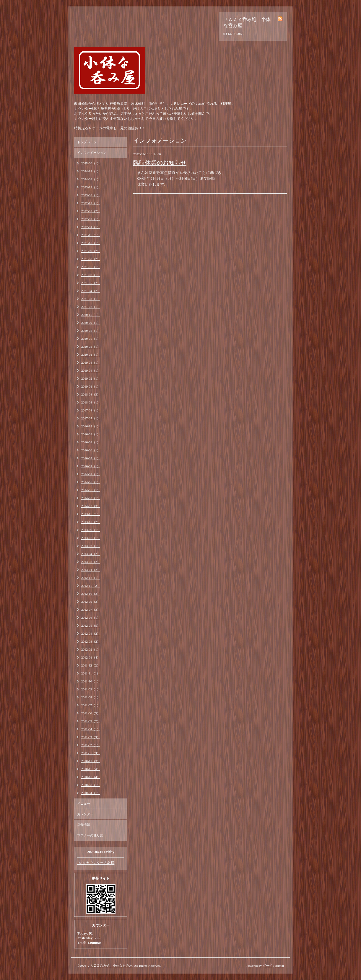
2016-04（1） (91, 458)
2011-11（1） (91, 673)
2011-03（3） (91, 737)
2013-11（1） (91, 514)
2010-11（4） (91, 769)
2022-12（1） (91, 203)
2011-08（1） (91, 697)
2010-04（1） (91, 793)
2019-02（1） (91, 378)
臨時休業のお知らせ (160, 163)
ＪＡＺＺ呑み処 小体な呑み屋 (110, 966)
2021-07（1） (91, 267)
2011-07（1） (91, 705)
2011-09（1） (91, 689)
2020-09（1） (91, 323)
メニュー (84, 803)
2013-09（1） (91, 530)
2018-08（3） (91, 394)
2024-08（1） (91, 179)
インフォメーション (92, 153)
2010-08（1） (91, 785)
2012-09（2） (91, 602)
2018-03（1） (91, 402)
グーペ (268, 966)
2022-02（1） (91, 219)
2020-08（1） (91, 331)
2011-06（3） (91, 713)
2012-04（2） (91, 633)
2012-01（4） (91, 657)
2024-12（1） (91, 171)
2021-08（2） (91, 259)
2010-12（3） (91, 761)
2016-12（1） (91, 426)
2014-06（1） (91, 482)
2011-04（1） (91, 729)
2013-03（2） (91, 562)
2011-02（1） (91, 745)
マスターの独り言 (90, 835)
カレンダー (85, 814)
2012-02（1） (91, 649)
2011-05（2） (91, 721)
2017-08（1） (91, 410)
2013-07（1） (91, 538)
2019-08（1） (91, 362)
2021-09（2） (91, 251)
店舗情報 (84, 825)
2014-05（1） (91, 490)
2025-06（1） (91, 163)
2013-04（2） (91, 554)
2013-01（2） (91, 570)
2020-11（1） (91, 315)
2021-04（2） (91, 291)
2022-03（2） (91, 211)
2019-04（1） (91, 370)
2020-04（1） (91, 347)
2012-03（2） (91, 641)
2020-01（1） (91, 355)
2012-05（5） (91, 625)
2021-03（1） (91, 299)
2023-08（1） (91, 195)
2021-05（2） (91, 283)
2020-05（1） (91, 339)
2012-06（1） (91, 618)
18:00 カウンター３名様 (96, 863)
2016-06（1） (91, 450)
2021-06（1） (91, 275)
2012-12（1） (91, 578)
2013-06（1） (91, 546)
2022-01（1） (91, 227)
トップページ (87, 142)
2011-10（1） (91, 681)
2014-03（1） (91, 498)
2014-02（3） (91, 506)
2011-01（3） (91, 753)
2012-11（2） (91, 586)
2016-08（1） (91, 442)
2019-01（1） (91, 386)
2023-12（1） (91, 187)
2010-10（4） (91, 777)
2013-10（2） (91, 522)
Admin (279, 966)
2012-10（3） (91, 594)
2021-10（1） (91, 243)
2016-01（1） (91, 466)
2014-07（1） (91, 474)
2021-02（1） (91, 307)
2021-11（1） (91, 235)
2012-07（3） (91, 610)
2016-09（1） (91, 434)
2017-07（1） (91, 418)
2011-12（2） (91, 665)
